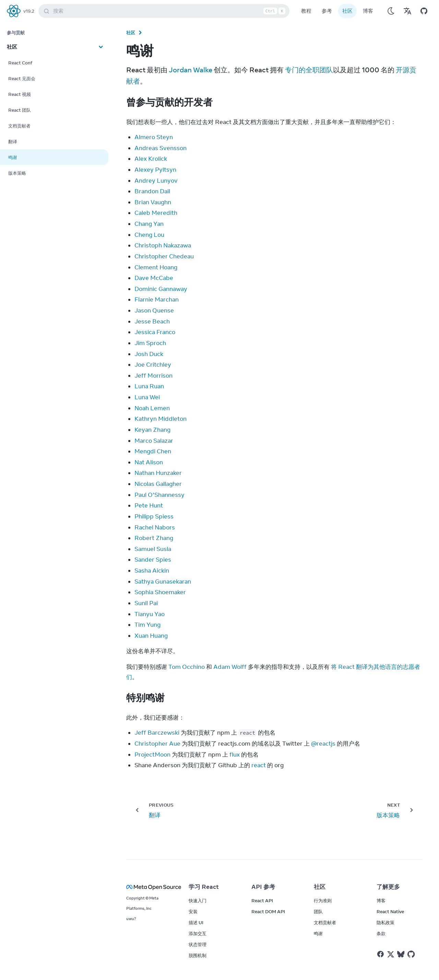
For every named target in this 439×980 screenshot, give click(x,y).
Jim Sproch (150, 343)
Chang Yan (149, 224)
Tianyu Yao (150, 614)
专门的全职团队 (309, 70)
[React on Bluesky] (401, 954)
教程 (306, 11)
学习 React (204, 887)
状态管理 (198, 944)
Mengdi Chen (153, 451)
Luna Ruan (149, 386)
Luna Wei (147, 397)
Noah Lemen (152, 408)
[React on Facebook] (381, 954)
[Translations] (407, 11)
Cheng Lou (149, 235)
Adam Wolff (230, 667)
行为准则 (323, 901)
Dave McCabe (154, 278)
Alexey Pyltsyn (155, 170)
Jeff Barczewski (157, 733)
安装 (193, 911)
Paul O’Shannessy (159, 495)
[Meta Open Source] (149, 887)
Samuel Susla (153, 549)
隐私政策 (385, 922)
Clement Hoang (156, 267)
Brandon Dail (152, 191)
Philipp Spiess (154, 516)
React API (262, 901)
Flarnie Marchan (157, 299)
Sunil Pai (146, 603)
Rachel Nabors (155, 527)
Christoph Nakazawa (163, 245)
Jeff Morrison (153, 376)
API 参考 (263, 887)
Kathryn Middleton (161, 419)
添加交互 (198, 933)
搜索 (165, 11)
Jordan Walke (191, 70)
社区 (347, 11)
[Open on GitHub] (424, 11)
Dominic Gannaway (161, 289)
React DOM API (268, 911)
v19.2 (29, 11)
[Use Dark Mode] (391, 11)
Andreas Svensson (161, 148)
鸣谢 (318, 933)
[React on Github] (412, 954)
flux (235, 755)
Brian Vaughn (153, 202)
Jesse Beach (152, 321)
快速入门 (198, 901)
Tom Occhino (187, 667)
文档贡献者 (325, 922)
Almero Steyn (154, 137)
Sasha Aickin (152, 571)
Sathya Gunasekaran (163, 581)
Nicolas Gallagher (158, 484)
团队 (318, 911)
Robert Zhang (154, 538)
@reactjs (323, 744)
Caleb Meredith (156, 213)
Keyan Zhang (152, 430)
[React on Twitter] (391, 954)
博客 (368, 11)
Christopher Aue (157, 744)
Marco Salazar (154, 441)
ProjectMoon (152, 755)
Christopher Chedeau (164, 256)
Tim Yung (147, 625)
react (259, 765)
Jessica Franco (155, 332)
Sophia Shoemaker (160, 592)
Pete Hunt (149, 505)
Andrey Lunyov (156, 181)
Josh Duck (149, 354)
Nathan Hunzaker (158, 473)
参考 (327, 11)
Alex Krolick (151, 159)
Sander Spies (153, 560)
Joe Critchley (153, 365)
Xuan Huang (151, 636)
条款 (381, 933)
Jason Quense (154, 310)
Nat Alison (149, 462)
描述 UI (196, 922)
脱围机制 (198, 955)
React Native (390, 911)
